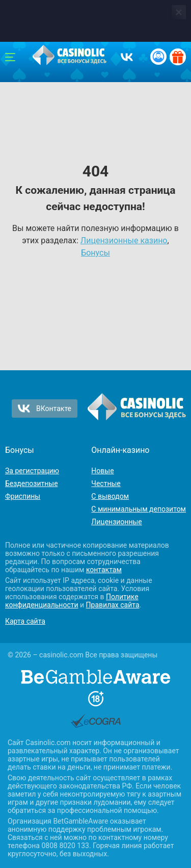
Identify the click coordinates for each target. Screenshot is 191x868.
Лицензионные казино (124, 240)
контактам (104, 570)
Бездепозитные (32, 483)
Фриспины (23, 496)
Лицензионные (116, 522)
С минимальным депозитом (139, 509)
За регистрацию (32, 471)
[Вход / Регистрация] (158, 57)
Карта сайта (25, 621)
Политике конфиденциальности (72, 601)
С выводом (110, 496)
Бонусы (95, 253)
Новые (102, 471)
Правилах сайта (113, 605)
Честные (106, 483)
